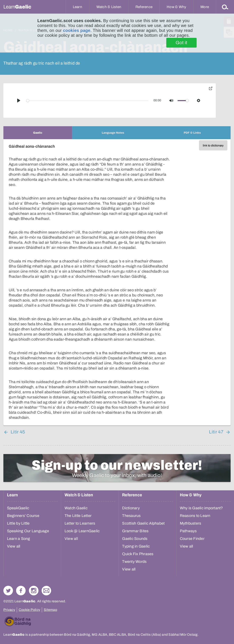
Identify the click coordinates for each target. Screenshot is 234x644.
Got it (181, 43)
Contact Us (46, 591)
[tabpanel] (117, 282)
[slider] (87, 101)
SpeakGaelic (18, 508)
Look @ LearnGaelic (82, 531)
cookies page (77, 30)
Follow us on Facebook (21, 591)
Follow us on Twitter (8, 591)
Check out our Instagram (34, 591)
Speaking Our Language (28, 531)
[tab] (38, 133)
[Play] (19, 100)
